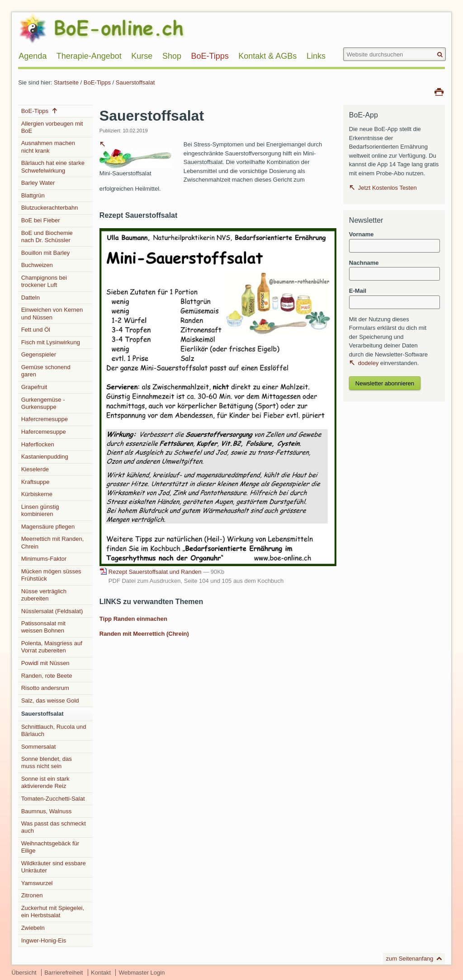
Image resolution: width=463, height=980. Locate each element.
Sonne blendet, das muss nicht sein (47, 762)
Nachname (364, 263)
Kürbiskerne (37, 494)
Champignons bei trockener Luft (44, 281)
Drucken (439, 91)
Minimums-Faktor (44, 559)
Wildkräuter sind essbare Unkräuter (54, 867)
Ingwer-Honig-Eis (44, 940)
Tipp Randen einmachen (133, 619)
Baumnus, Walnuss (47, 811)
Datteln (31, 298)
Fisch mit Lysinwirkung (51, 342)
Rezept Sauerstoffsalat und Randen (166, 572)
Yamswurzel (37, 883)
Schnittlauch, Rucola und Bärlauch (54, 730)
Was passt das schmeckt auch (54, 827)
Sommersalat (39, 747)
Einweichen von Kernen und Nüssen (52, 313)
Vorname (361, 234)
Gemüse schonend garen (46, 371)
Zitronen (32, 895)
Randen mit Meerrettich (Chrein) (144, 634)
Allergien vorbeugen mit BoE (52, 127)
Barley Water (38, 183)
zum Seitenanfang (410, 959)
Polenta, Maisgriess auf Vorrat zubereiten (52, 647)
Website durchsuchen (343, 47)
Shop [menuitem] (172, 56)
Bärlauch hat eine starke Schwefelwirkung (53, 166)
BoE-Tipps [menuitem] (210, 56)
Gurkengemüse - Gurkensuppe (43, 403)
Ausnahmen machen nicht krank (48, 147)
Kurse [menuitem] (142, 56)
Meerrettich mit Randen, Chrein (53, 542)
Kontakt (101, 973)
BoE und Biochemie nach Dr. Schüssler (47, 237)
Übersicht (24, 973)
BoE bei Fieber (41, 220)
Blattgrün (33, 195)
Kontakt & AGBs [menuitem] (267, 56)
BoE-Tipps (97, 82)
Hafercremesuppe (45, 419)
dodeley (369, 363)
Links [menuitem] (316, 56)
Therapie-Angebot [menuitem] (89, 56)
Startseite (66, 82)
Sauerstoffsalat (135, 82)
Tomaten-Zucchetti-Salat (53, 799)
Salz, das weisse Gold (50, 701)
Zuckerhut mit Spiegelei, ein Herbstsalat (53, 912)
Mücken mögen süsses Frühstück (51, 575)
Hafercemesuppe (44, 432)
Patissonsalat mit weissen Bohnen (43, 627)
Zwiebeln (33, 928)
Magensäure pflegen (48, 527)
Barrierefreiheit (64, 973)
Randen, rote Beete (47, 676)
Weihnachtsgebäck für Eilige (50, 847)
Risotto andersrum (45, 688)
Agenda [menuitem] (33, 56)
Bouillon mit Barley (46, 253)
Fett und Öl (36, 330)
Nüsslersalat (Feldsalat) (52, 611)
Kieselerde (35, 469)
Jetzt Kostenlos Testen (387, 188)
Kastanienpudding (45, 457)
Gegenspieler (39, 354)
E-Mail (358, 291)
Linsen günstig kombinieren (40, 510)
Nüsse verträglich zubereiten (44, 595)
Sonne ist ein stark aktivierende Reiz (45, 782)
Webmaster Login (142, 973)
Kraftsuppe (35, 482)
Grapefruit (34, 387)
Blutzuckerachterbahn (50, 208)
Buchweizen (37, 265)
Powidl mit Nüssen (45, 663)
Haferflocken (38, 444)
